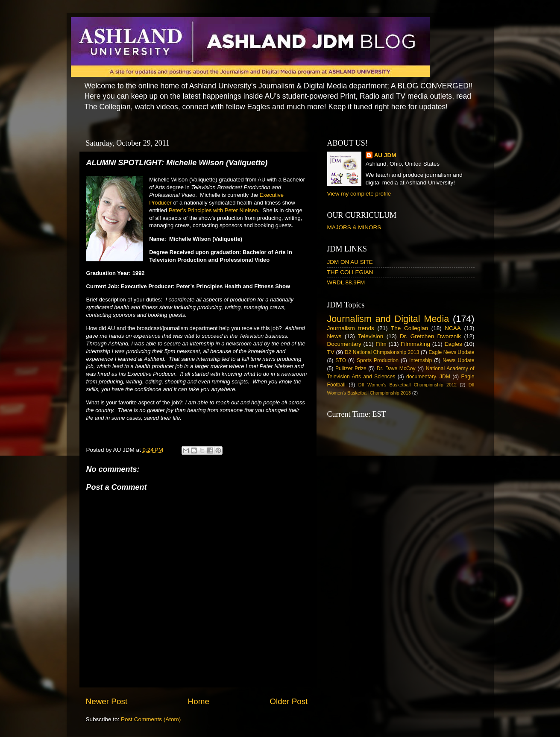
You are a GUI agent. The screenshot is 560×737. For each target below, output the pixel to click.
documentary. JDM (428, 377)
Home (199, 701)
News (334, 336)
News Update (459, 360)
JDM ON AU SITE (350, 262)
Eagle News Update (451, 352)
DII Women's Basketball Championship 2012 (408, 385)
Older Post (289, 701)
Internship (421, 360)
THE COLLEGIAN (350, 272)
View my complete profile (359, 194)
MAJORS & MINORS (354, 227)
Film (381, 344)
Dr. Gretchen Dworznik (430, 336)
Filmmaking (415, 344)
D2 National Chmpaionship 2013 (382, 352)
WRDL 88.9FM (346, 282)
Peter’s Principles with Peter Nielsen (213, 210)
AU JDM (385, 155)
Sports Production (378, 360)
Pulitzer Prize (351, 368)
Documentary (344, 344)
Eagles (453, 344)
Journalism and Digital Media (388, 319)
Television (371, 336)
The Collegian (409, 328)
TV (331, 352)
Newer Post (107, 701)
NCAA (453, 328)
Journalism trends (351, 328)
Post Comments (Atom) (151, 719)
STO (341, 360)
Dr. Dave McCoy (396, 368)
